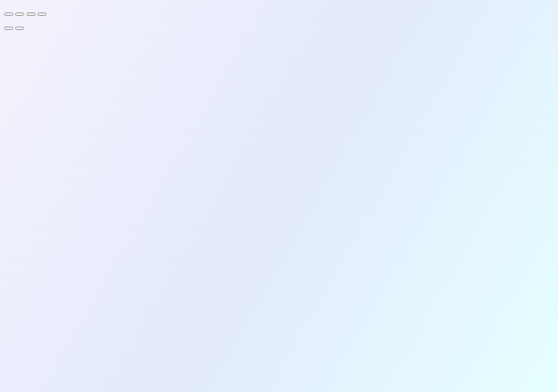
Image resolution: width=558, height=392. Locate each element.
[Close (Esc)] (42, 14)
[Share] (31, 14)
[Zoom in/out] (9, 14)
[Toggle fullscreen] (20, 14)
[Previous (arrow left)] (9, 28)
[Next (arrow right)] (20, 28)
